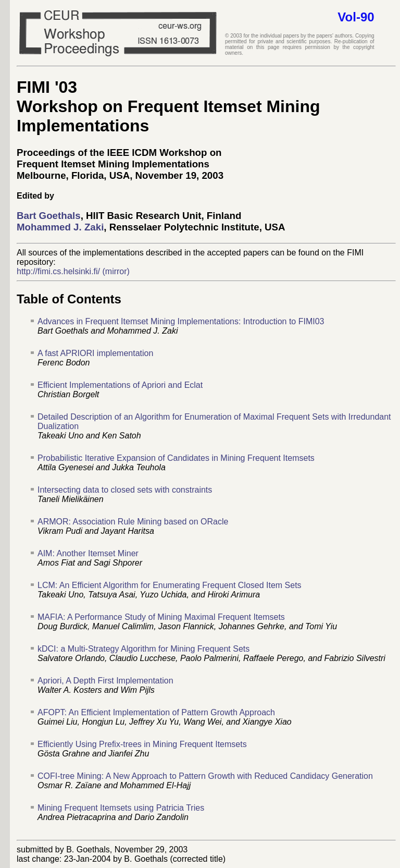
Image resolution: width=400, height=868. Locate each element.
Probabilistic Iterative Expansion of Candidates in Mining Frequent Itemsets (176, 458)
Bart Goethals (49, 216)
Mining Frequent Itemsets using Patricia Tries (121, 808)
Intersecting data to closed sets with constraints (125, 490)
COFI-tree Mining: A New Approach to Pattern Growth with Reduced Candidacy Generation (205, 776)
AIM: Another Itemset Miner (88, 553)
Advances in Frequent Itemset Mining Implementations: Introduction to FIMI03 (181, 321)
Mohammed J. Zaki (60, 227)
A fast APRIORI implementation (95, 353)
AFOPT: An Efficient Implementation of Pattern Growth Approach (156, 712)
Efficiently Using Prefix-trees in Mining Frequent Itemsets (142, 744)
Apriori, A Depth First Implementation (105, 681)
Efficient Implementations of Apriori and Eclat (120, 385)
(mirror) (116, 271)
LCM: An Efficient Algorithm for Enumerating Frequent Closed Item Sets (170, 585)
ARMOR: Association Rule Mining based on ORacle (133, 522)
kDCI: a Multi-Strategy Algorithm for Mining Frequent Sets (143, 649)
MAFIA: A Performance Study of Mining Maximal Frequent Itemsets (161, 617)
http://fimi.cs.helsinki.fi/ (58, 271)
